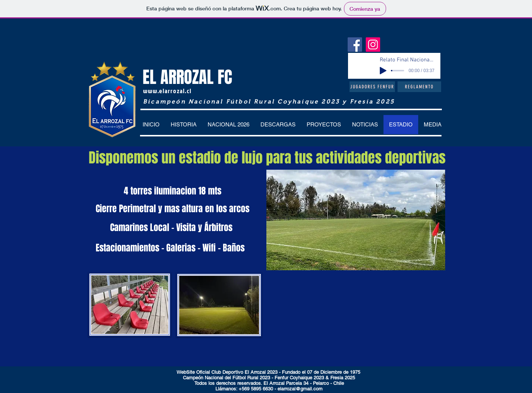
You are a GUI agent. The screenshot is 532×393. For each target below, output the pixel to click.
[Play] (383, 71)
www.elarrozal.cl (167, 91)
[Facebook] (355, 45)
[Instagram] (373, 45)
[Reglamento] (419, 87)
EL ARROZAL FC (187, 77)
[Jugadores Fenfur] (372, 87)
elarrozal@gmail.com (300, 389)
